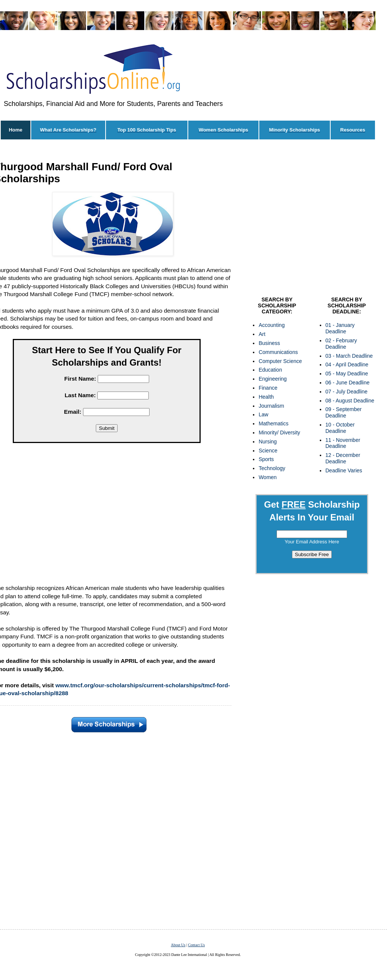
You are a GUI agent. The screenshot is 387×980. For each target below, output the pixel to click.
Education (270, 370)
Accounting (271, 325)
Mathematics (273, 423)
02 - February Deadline (341, 344)
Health (266, 397)
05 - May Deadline (347, 374)
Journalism (271, 406)
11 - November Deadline (343, 443)
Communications (278, 352)
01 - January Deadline (340, 328)
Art (262, 334)
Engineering (273, 379)
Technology (272, 468)
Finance (268, 388)
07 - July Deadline (346, 392)
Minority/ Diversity (279, 433)
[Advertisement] (312, 220)
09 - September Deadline (344, 412)
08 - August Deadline (350, 401)
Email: (73, 412)
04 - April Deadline (347, 364)
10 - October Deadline (340, 428)
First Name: (80, 379)
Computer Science (280, 361)
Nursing (268, 442)
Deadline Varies (344, 470)
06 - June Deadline (348, 383)
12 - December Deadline (343, 458)
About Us (178, 945)
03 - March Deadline (349, 356)
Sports (266, 459)
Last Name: (80, 395)
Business (269, 343)
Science (268, 451)
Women (268, 477)
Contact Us (196, 945)
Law (263, 414)
